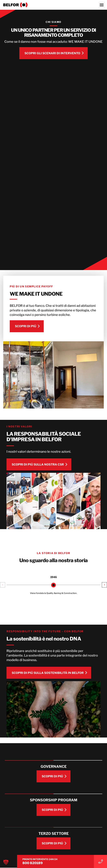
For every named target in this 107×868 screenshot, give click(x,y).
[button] (3, 585)
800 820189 (16, 863)
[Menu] (102, 5)
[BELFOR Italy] (53, 5)
